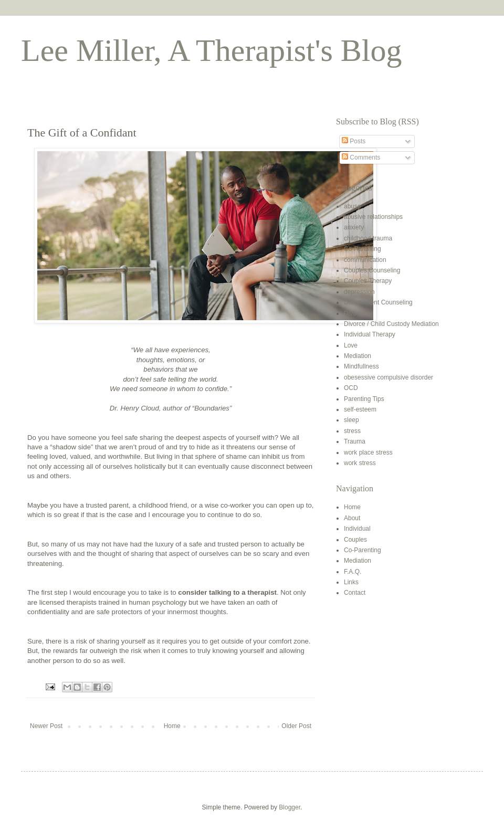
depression (359, 292)
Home (172, 726)
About (352, 518)
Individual (357, 529)
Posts (354, 141)
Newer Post (46, 726)
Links (351, 582)
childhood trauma (368, 238)
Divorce (355, 313)
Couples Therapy (368, 281)
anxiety (354, 227)
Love (351, 345)
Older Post (296, 726)
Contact (355, 593)
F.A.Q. (353, 572)
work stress (360, 463)
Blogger (290, 807)
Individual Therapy (370, 334)
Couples (355, 540)
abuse (353, 206)
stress (352, 431)
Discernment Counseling (378, 302)
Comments (361, 157)
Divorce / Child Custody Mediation (391, 324)
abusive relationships (373, 217)
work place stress (368, 452)
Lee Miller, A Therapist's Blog (212, 50)
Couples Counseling (372, 270)
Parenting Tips (364, 399)
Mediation (358, 356)
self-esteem (360, 409)
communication (365, 260)
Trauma (355, 441)
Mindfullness (361, 366)
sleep (351, 420)
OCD (351, 388)
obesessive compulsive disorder (388, 377)
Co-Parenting (363, 249)
